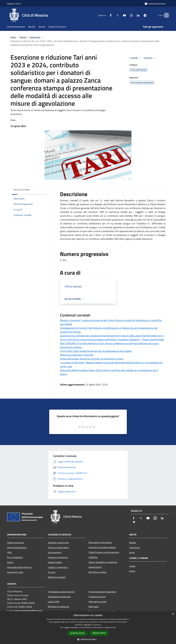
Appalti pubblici (55, 562)
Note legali (94, 607)
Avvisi (132, 552)
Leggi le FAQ (54, 602)
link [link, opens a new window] (114, 627)
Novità (23, 37)
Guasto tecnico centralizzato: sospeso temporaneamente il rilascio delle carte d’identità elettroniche (112, 336)
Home (13, 37)
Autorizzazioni (95, 567)
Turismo (52, 572)
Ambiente (93, 557)
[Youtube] (120, 15)
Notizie (133, 543)
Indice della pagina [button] (22, 190)
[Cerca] (166, 15)
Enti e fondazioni (15, 557)
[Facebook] (107, 15)
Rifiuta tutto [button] (99, 633)
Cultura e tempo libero (58, 547)
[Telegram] (141, 15)
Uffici (10, 552)
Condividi (136, 58)
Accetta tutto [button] (77, 633)
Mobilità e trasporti (57, 577)
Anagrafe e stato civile (58, 543)
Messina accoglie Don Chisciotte (77, 355)
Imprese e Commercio (58, 557)
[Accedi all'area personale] (155, 4)
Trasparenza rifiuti (97, 597)
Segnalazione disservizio (59, 597)
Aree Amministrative (17, 547)
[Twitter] (114, 15)
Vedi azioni (150, 58)
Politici (10, 562)
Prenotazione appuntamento (61, 592)
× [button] (173, 614)
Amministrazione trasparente (102, 592)
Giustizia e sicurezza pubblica (102, 547)
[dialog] (88, 628)
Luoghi (132, 566)
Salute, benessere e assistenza (103, 562)
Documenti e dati (15, 572)
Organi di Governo (16, 543)
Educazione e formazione (100, 542)
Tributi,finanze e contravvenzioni (104, 552)
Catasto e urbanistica (58, 567)
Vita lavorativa (55, 552)
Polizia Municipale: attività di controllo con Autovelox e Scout (92, 359)
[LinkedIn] (134, 15)
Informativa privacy (98, 602)
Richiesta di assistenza (58, 607)
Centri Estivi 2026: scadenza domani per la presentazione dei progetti (96, 351)
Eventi (132, 571)
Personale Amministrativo (19, 567)
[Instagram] (127, 15)
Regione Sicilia (14, 4)
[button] (88, 639)
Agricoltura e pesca (97, 572)
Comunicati (35, 37)
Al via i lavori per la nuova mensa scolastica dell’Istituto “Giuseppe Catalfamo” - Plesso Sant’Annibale (112, 340)
